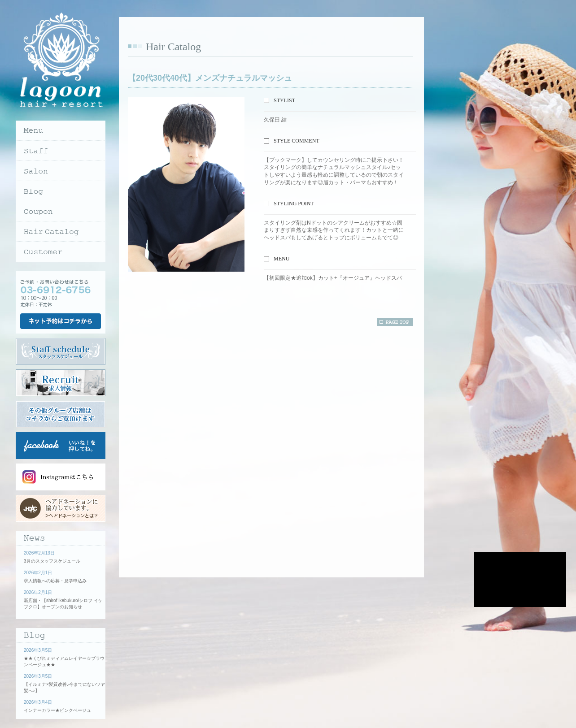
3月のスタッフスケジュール (52, 561)
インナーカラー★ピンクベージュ (57, 710)
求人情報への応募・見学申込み (55, 581)
